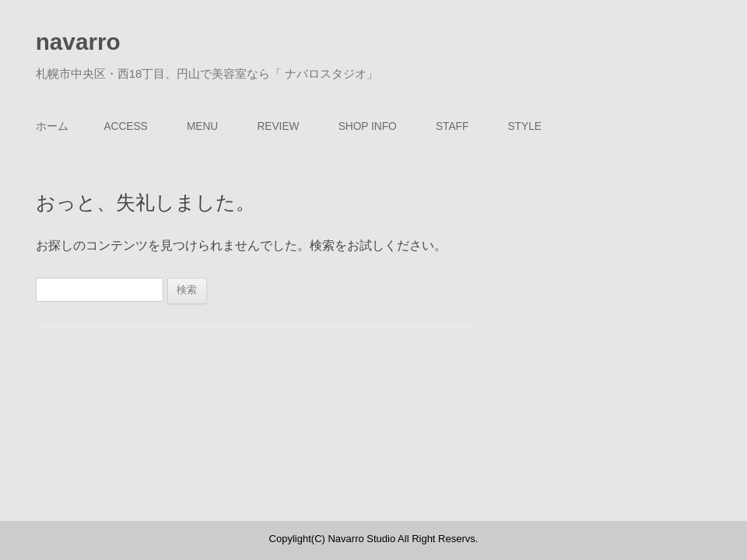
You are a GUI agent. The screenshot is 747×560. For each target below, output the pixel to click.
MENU (202, 126)
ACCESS (125, 126)
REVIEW (278, 126)
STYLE (524, 126)
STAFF (452, 126)
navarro (78, 42)
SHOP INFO (368, 126)
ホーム (52, 126)
